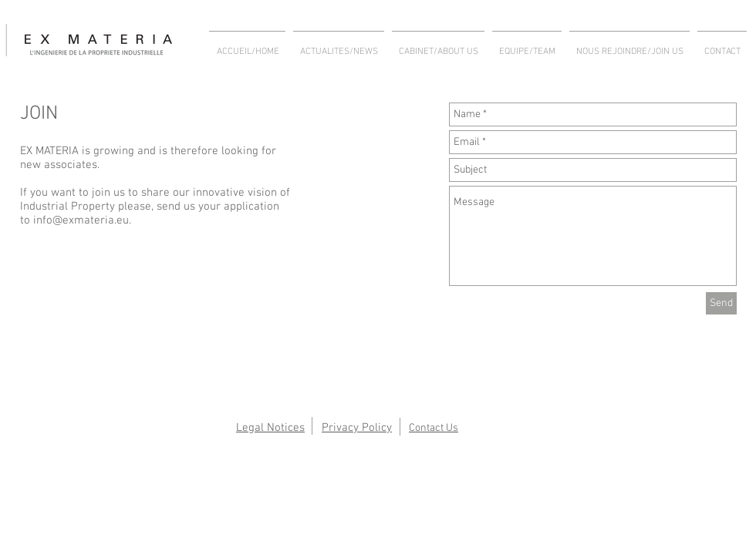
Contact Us (434, 428)
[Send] (721, 303)
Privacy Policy (357, 428)
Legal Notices (270, 428)
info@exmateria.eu (81, 220)
